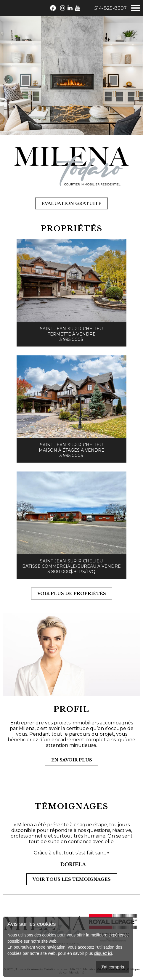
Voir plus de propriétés (72, 594)
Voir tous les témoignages (72, 879)
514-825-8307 (111, 8)
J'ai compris (112, 967)
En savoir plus (72, 760)
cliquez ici (103, 953)
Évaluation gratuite (71, 203)
